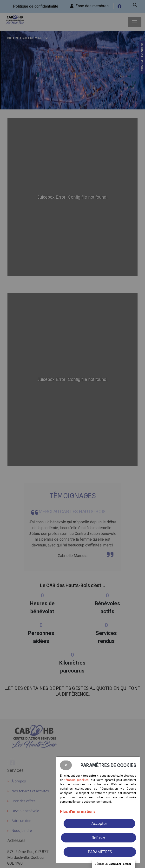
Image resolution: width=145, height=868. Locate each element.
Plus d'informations (78, 811)
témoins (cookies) (77, 780)
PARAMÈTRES (100, 852)
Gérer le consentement (114, 864)
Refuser (98, 838)
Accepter (99, 823)
